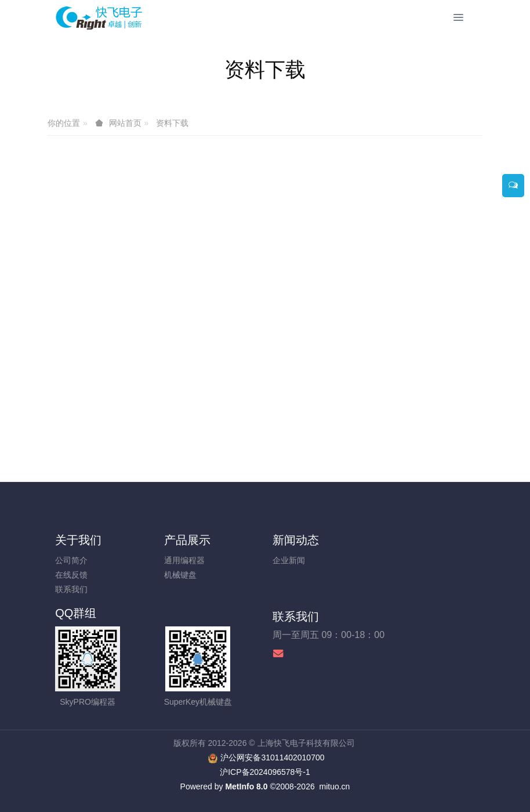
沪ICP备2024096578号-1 (265, 772)
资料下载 (172, 123)
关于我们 (78, 540)
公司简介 (71, 560)
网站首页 (125, 123)
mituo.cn (334, 786)
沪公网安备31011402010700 (272, 757)
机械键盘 (180, 575)
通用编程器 (184, 560)
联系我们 (71, 589)
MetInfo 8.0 (246, 786)
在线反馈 (71, 575)
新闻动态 (296, 540)
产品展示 (187, 540)
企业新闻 (289, 560)
